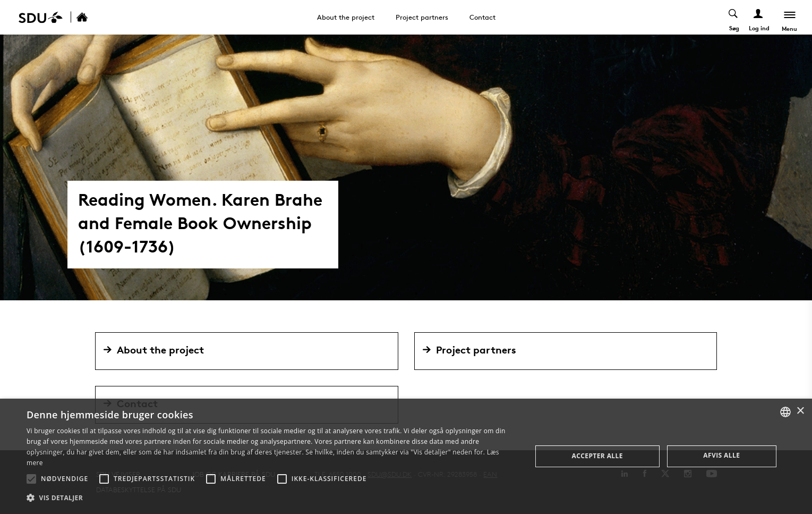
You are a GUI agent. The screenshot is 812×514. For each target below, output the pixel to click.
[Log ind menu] (758, 17)
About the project (346, 17)
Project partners (422, 17)
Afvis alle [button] (721, 455)
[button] (31, 479)
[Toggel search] (733, 17)
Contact (482, 17)
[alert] (406, 456)
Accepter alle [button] (597, 456)
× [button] (800, 411)
